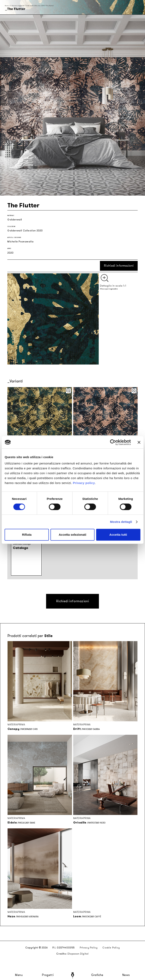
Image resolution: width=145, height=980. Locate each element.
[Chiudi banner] (139, 442)
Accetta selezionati (72, 535)
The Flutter (50, 6)
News (126, 975)
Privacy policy (84, 483)
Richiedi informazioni (119, 266)
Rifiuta (27, 535)
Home (7, 6)
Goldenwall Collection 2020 (35, 6)
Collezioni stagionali (17, 6)
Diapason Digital (78, 954)
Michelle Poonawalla (20, 242)
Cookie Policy (111, 948)
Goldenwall (15, 220)
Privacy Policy (89, 948)
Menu (19, 975)
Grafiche (97, 975)
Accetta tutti (118, 535)
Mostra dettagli (121, 522)
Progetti (48, 975)
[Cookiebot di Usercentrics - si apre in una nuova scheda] (113, 442)
